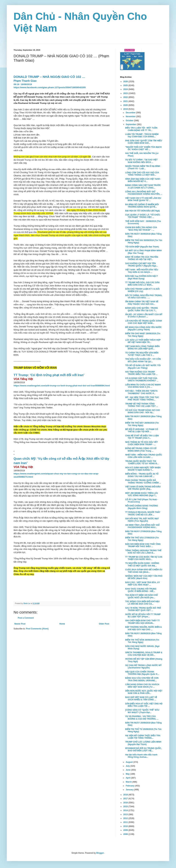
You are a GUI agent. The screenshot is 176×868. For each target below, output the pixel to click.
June (128, 770)
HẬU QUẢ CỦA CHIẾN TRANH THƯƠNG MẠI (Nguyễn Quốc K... (142, 673)
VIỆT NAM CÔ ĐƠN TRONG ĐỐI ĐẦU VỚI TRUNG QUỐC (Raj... (143, 488)
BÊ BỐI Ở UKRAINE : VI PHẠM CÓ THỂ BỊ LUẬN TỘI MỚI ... (142, 430)
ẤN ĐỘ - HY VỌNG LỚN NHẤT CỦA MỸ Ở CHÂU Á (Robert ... (144, 316)
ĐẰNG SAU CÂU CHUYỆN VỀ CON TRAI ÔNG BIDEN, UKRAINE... (142, 679)
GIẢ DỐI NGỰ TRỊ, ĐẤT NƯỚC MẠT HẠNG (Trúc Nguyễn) (142, 520)
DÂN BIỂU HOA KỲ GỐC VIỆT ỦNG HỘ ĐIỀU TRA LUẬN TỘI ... (144, 705)
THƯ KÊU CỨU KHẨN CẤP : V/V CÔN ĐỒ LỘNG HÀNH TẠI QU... (143, 360)
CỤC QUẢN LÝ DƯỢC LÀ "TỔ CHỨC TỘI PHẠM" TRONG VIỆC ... (143, 216)
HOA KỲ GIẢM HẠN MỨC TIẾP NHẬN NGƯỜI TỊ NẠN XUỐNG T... (143, 469)
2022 (126, 97)
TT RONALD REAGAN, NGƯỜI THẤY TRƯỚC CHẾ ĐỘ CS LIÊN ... (143, 513)
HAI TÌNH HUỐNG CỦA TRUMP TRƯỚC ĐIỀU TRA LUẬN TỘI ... (141, 373)
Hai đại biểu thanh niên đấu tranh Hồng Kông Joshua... (141, 756)
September (131, 124)
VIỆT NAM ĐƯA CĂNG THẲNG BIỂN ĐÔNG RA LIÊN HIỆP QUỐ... (142, 348)
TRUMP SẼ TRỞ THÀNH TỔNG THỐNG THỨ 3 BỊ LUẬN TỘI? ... (142, 405)
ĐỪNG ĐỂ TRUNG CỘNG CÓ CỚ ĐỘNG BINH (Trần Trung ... (141, 450)
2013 (126, 814)
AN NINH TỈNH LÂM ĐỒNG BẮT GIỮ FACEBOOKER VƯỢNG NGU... (142, 526)
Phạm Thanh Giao (25, 81)
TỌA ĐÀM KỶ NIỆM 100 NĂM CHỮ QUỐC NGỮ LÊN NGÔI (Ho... (142, 596)
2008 (126, 834)
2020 (126, 105)
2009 (126, 830)
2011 (126, 822)
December (131, 113)
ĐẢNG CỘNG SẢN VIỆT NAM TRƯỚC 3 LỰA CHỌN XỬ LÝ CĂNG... (143, 186)
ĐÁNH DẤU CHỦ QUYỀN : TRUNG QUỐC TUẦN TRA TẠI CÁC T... (142, 309)
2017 (126, 799)
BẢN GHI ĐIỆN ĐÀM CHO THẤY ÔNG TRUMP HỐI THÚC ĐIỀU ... (143, 545)
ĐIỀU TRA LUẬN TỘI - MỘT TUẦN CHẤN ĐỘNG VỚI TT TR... (141, 129)
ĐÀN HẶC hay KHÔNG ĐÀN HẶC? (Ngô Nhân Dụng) (142, 277)
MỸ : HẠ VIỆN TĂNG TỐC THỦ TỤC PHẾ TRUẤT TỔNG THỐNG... (142, 399)
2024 (126, 89)
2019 (126, 109)
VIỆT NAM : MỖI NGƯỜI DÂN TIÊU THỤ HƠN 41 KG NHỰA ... (142, 271)
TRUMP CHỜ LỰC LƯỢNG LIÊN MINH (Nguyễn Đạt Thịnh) (143, 743)
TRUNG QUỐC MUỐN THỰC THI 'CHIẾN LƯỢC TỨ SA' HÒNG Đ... (142, 462)
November (131, 117)
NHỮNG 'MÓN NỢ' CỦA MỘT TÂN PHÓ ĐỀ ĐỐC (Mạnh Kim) (144, 577)
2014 (126, 810)
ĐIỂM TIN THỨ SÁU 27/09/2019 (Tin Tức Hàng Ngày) (142, 539)
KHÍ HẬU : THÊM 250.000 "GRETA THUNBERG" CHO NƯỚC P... (141, 392)
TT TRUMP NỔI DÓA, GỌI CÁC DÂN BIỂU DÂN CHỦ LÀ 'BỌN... (142, 284)
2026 (126, 82)
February (130, 786)
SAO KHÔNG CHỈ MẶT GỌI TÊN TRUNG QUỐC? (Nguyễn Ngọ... (142, 265)
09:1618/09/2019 (23, 84)
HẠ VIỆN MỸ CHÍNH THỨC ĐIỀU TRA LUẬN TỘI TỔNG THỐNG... (143, 737)
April (128, 778)
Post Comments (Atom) (37, 629)
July (128, 766)
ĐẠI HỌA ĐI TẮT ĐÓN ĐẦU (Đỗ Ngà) (142, 211)
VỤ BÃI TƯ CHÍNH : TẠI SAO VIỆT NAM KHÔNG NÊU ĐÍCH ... (141, 161)
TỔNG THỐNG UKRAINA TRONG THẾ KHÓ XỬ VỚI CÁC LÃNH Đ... (143, 552)
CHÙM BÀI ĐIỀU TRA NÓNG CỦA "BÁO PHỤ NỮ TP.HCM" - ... (141, 229)
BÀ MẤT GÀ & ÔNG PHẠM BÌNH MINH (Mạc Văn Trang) (143, 252)
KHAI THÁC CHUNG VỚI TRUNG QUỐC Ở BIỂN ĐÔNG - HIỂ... (141, 590)
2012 (126, 818)
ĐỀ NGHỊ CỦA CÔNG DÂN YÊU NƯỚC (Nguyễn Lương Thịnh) (143, 328)
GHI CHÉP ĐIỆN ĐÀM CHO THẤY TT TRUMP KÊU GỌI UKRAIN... (142, 622)
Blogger (100, 853)
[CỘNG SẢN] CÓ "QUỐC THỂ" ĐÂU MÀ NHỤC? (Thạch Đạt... (142, 711)
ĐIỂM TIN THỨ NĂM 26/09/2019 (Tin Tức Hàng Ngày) (142, 641)
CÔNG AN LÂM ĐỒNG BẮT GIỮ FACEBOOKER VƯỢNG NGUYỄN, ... (144, 193)
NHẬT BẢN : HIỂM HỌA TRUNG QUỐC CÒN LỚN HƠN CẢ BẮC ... (144, 456)
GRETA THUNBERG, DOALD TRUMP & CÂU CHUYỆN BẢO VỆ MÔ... (144, 654)
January (130, 790)
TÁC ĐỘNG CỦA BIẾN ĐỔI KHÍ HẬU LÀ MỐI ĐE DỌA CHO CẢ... (142, 603)
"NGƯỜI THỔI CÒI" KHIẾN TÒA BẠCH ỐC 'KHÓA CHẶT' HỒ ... (143, 148)
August (130, 762)
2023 (126, 93)
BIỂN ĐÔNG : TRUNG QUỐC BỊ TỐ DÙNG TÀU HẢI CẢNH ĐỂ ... (142, 475)
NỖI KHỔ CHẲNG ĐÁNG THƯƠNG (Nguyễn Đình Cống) (142, 507)
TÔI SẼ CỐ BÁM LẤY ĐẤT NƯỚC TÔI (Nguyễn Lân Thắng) (143, 367)
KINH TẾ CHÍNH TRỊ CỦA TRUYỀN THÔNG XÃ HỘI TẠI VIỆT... (142, 258)
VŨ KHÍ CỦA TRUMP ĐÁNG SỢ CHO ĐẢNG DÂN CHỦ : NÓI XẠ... (143, 411)
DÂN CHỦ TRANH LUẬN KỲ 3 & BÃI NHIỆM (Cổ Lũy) (142, 290)
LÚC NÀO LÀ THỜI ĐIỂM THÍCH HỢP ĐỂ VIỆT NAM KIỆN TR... (143, 341)
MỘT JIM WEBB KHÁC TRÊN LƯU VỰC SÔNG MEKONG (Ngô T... (142, 494)
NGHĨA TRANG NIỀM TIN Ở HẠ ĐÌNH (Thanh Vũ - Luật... (143, 167)
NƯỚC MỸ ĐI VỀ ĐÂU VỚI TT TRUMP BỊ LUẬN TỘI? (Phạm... (143, 616)
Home (62, 624)
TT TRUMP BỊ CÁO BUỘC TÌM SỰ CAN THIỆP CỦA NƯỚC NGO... (144, 558)
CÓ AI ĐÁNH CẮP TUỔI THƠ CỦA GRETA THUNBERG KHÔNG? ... (142, 379)
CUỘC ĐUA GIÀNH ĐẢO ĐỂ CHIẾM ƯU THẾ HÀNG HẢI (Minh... (144, 571)
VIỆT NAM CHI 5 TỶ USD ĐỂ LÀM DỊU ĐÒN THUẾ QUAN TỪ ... (143, 199)
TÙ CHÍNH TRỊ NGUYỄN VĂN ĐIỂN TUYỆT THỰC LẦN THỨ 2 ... (142, 354)
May (128, 774)
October (130, 121)
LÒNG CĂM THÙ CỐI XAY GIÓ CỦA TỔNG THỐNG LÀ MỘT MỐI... (142, 174)
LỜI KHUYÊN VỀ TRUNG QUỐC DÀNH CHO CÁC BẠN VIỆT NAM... (144, 322)
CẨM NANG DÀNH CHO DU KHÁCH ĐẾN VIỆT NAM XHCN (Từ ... (142, 686)
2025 (126, 85)
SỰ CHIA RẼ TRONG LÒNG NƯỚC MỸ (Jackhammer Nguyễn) (143, 667)
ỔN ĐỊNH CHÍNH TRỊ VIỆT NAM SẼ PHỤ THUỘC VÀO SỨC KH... (142, 303)
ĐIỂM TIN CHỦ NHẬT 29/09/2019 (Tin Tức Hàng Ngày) (143, 335)
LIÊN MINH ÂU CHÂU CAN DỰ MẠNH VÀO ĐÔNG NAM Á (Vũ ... (143, 386)
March (129, 782)
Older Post (104, 624)
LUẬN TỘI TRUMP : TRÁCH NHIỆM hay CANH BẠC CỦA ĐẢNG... (142, 135)
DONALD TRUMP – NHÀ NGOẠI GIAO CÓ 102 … (50, 77)
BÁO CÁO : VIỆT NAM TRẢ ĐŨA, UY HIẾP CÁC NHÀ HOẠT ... (143, 584)
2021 (126, 101)
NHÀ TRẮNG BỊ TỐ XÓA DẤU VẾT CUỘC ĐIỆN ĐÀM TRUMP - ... (141, 443)
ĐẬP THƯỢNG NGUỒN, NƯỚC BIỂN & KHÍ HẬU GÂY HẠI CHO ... (144, 628)
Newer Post (20, 624)
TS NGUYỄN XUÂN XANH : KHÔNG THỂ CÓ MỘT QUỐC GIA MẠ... (142, 564)
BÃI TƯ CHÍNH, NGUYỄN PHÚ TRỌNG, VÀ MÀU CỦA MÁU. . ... (144, 297)
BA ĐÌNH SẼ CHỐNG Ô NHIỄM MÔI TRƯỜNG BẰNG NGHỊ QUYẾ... (142, 206)
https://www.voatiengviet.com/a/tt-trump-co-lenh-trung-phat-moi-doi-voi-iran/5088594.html (62, 386)
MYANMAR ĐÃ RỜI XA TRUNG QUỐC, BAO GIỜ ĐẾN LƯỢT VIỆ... (143, 749)
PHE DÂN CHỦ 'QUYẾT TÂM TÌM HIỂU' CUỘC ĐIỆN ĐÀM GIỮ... (144, 142)
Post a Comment (26, 618)
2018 (126, 795)
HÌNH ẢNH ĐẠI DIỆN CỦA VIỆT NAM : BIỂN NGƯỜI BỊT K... (143, 180)
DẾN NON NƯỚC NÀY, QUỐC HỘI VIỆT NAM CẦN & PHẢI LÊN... (144, 692)
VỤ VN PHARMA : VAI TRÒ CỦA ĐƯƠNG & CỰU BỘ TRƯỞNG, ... (142, 718)
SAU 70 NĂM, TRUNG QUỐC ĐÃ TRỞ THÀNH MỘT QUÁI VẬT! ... (143, 609)
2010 (126, 826)
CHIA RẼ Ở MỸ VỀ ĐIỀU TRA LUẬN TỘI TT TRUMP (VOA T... (142, 437)
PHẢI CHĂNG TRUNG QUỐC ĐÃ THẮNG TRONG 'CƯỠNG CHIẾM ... (143, 481)
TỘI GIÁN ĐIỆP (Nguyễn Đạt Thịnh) (142, 247)
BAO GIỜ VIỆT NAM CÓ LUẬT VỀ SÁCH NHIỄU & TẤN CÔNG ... (141, 698)
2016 (126, 803)
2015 (126, 807)
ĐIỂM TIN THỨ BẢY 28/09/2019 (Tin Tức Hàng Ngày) (142, 424)
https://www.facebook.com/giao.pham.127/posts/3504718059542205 (50, 87)
